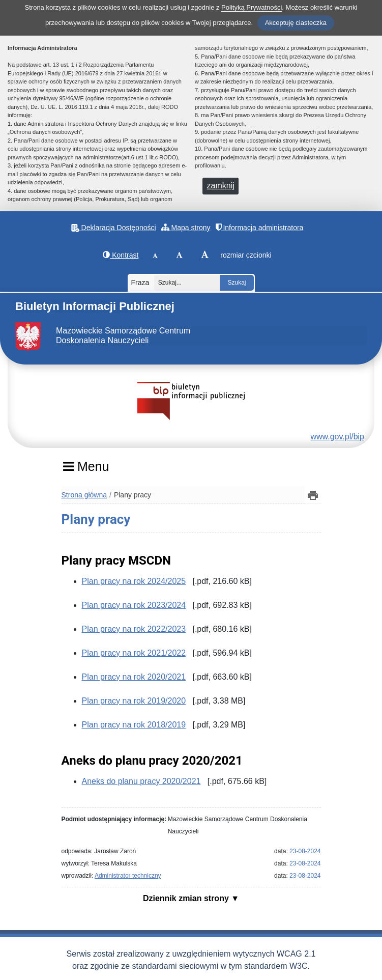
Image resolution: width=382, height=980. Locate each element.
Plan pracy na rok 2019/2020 (134, 701)
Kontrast (121, 255)
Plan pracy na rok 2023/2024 (134, 605)
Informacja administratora (260, 227)
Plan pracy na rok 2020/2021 (134, 677)
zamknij (221, 186)
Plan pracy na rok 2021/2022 (134, 653)
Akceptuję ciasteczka (296, 23)
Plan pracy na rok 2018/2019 (134, 725)
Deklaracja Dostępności (114, 228)
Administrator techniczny (128, 876)
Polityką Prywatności (252, 7)
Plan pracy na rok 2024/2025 (134, 581)
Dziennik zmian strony (187, 898)
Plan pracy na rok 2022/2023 (134, 629)
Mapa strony (186, 227)
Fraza (140, 283)
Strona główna (84, 495)
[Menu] (86, 470)
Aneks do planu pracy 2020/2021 (141, 781)
